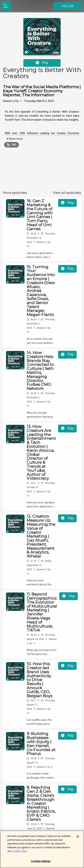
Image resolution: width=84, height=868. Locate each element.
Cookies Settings (41, 863)
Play (42, 63)
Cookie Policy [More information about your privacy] (20, 853)
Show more (14, 139)
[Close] (78, 838)
